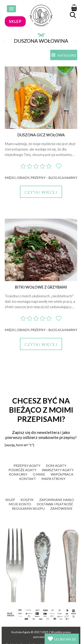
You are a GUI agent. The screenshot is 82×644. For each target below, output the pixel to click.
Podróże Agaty (22, 470)
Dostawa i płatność (55, 504)
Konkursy (18, 474)
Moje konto (20, 504)
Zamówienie (61, 508)
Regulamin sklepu (28, 508)
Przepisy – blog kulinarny (54, 178)
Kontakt (28, 479)
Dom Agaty (56, 465)
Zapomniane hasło (57, 500)
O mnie (39, 474)
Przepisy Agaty (27, 465)
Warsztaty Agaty (58, 470)
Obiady (23, 178)
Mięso (10, 178)
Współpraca (62, 474)
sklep (15, 21)
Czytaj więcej (41, 192)
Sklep (10, 500)
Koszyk (27, 500)
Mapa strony (53, 479)
